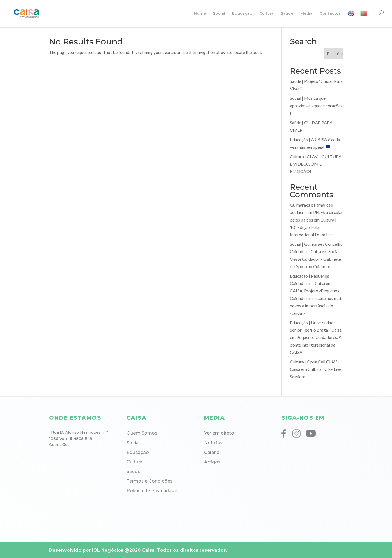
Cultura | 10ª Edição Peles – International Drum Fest (313, 227)
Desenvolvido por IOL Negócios (86, 550)
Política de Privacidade (152, 491)
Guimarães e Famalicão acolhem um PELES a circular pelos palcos (316, 212)
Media (306, 14)
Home (200, 14)
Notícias (213, 443)
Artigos (212, 462)
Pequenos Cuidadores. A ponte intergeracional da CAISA (316, 345)
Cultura (267, 14)
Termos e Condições (150, 481)
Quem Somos (142, 433)
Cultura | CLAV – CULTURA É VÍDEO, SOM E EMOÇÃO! (316, 164)
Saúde (287, 14)
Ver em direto (219, 433)
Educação (242, 14)
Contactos (330, 14)
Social (219, 14)
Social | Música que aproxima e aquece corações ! (316, 105)
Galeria (212, 452)
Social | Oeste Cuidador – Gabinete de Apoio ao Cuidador (316, 259)
